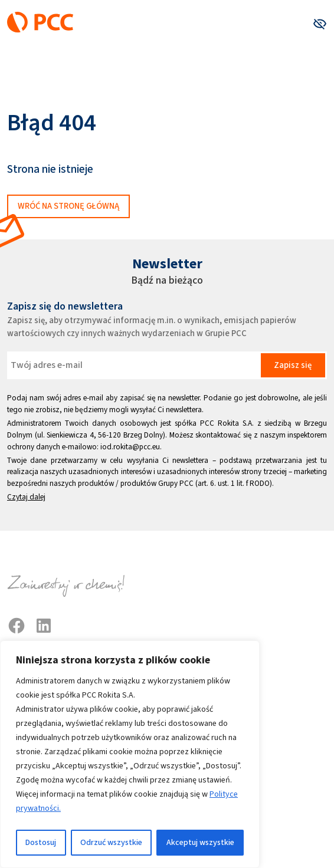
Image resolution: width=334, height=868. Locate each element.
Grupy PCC (176, 483)
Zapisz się (293, 365)
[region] (130, 754)
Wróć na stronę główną (68, 206)
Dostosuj (41, 842)
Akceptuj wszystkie (200, 842)
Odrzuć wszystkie (111, 842)
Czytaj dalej (26, 497)
